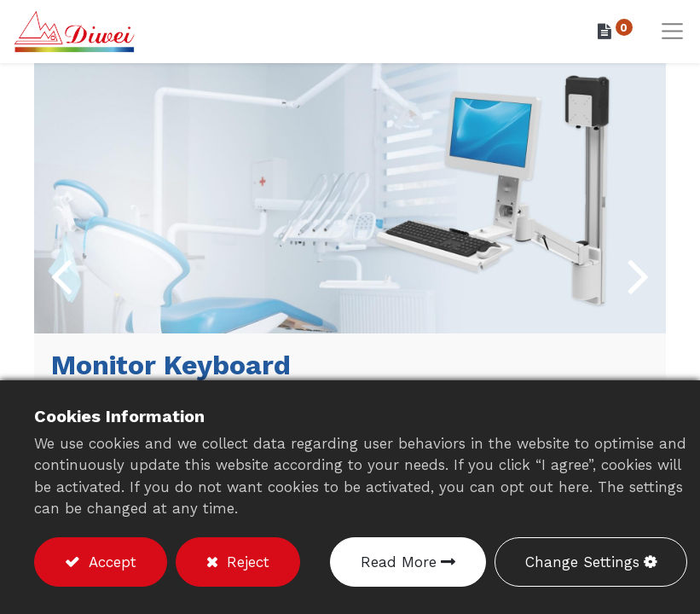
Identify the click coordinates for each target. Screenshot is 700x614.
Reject (246, 562)
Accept (110, 562)
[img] (59, 275)
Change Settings (582, 562)
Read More (399, 562)
